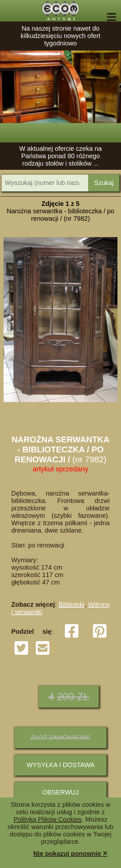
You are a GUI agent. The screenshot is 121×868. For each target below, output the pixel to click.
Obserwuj (60, 792)
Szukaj (104, 183)
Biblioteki (72, 604)
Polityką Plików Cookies (48, 819)
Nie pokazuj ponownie (70, 853)
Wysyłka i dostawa (60, 765)
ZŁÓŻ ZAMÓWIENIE (61, 738)
